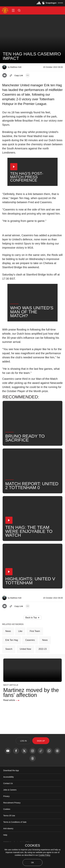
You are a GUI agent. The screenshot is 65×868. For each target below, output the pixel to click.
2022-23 (43, 668)
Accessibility (9, 796)
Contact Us (8, 803)
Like (20, 650)
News (8, 650)
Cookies (7, 828)
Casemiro (30, 659)
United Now (25, 668)
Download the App (11, 790)
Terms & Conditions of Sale (15, 841)
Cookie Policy (44, 855)
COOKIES (32, 846)
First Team (35, 650)
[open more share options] (28, 75)
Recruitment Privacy (12, 822)
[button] (13, 10)
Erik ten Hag (12, 659)
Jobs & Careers (10, 809)
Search (9, 668)
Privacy (6, 816)
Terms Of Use (9, 835)
